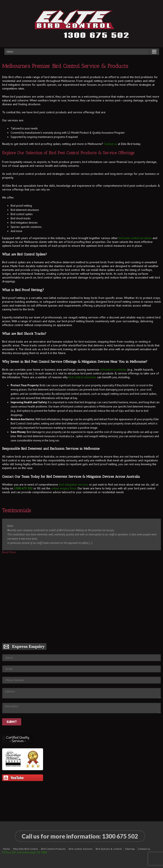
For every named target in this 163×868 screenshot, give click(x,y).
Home (6, 849)
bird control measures (82, 377)
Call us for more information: (80, 836)
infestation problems (113, 370)
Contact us (110, 144)
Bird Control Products (53, 849)
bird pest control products (135, 238)
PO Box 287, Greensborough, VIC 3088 (25, 852)
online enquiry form (64, 488)
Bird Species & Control (109, 849)
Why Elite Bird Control (26, 849)
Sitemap (130, 849)
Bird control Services (81, 849)
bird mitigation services (74, 484)
